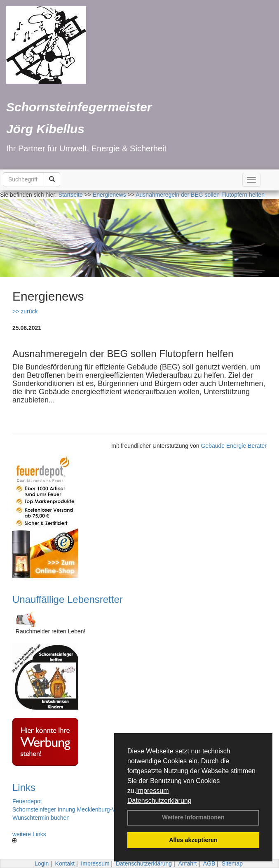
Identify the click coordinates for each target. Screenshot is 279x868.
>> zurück (25, 311)
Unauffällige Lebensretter (68, 599)
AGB (209, 863)
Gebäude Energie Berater (234, 446)
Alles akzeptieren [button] (193, 840)
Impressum (152, 791)
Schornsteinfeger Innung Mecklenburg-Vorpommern (79, 809)
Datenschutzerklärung (159, 801)
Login (42, 863)
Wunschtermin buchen (41, 818)
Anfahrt (187, 863)
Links (24, 787)
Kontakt (65, 863)
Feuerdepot (27, 801)
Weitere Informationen (193, 817)
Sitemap (232, 863)
